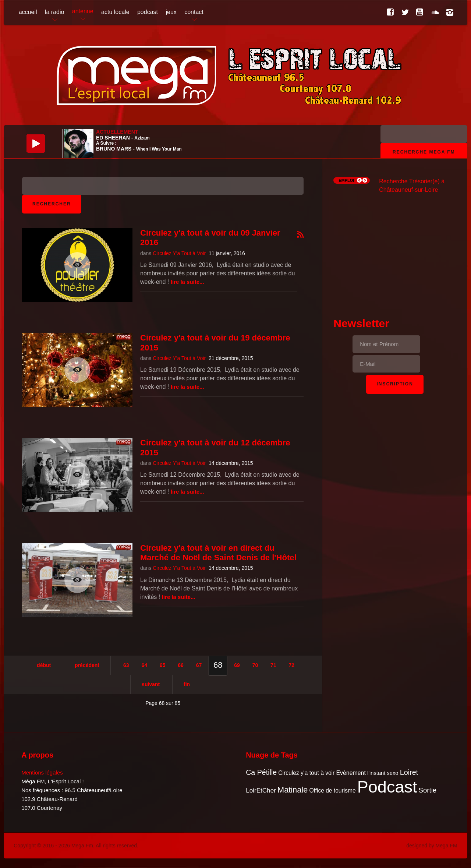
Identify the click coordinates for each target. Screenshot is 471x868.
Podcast (387, 787)
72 (292, 665)
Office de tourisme (332, 791)
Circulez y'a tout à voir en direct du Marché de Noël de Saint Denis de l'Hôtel (218, 553)
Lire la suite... (187, 282)
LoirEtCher (261, 791)
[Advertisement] (395, 249)
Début (44, 665)
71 (273, 665)
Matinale (293, 790)
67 (199, 665)
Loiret (409, 772)
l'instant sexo (383, 773)
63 (126, 665)
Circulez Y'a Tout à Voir (179, 253)
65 (163, 665)
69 (237, 665)
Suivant (151, 684)
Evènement (351, 773)
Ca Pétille (261, 772)
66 (181, 665)
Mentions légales (42, 772)
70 (255, 665)
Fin (187, 684)
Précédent (87, 665)
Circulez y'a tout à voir (306, 773)
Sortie (428, 790)
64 (144, 665)
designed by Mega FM (432, 846)
